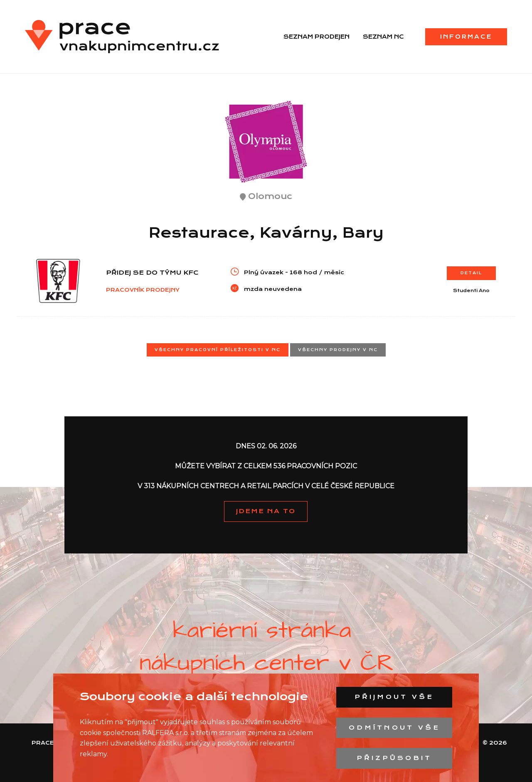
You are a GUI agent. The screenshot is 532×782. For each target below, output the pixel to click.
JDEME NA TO (266, 511)
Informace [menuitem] (466, 37)
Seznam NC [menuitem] (383, 37)
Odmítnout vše (394, 728)
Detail (471, 273)
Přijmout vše (394, 697)
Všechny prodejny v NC (338, 350)
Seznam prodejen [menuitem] (316, 37)
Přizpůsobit (394, 758)
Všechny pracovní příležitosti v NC (218, 350)
